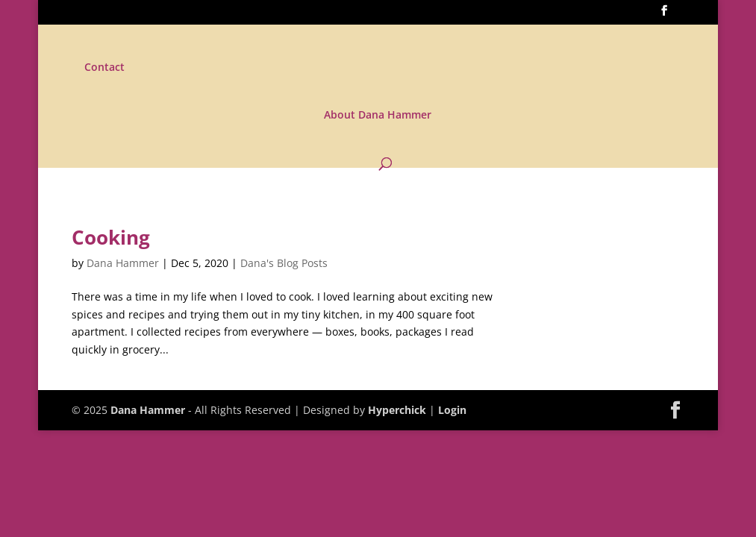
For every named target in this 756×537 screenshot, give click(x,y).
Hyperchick (397, 410)
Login (452, 410)
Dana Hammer (123, 263)
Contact (104, 68)
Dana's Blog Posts (284, 263)
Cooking (111, 237)
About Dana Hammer (378, 116)
